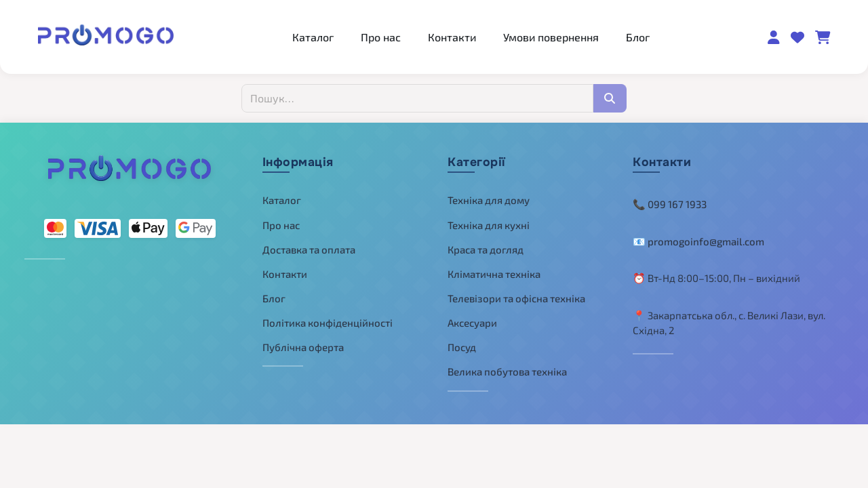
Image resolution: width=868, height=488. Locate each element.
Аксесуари (472, 323)
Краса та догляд (486, 249)
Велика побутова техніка (507, 371)
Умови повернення (551, 37)
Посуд (462, 347)
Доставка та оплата (309, 249)
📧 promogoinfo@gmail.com (698, 241)
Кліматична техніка (494, 274)
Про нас (381, 37)
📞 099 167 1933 (670, 204)
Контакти (452, 37)
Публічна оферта (303, 347)
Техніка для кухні (489, 225)
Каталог (313, 37)
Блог (638, 37)
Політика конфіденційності (328, 323)
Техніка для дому (489, 200)
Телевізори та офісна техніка (516, 298)
